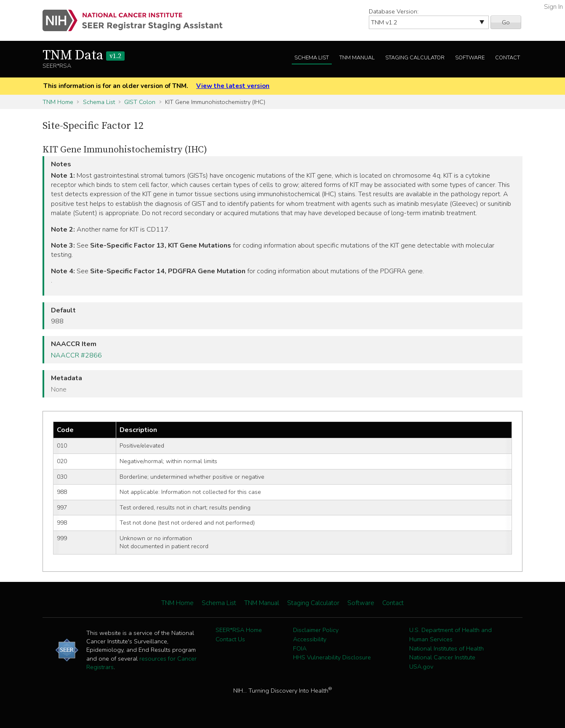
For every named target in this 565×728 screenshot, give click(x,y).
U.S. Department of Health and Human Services (450, 635)
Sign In (553, 7)
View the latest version (233, 86)
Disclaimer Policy (316, 630)
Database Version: (394, 11)
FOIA (300, 648)
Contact (508, 58)
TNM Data (84, 56)
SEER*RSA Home (239, 630)
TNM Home (58, 102)
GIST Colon (140, 102)
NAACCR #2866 (76, 355)
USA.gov (421, 667)
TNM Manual (357, 58)
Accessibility (310, 639)
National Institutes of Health (446, 648)
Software (470, 58)
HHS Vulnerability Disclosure (332, 657)
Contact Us (230, 639)
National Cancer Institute (442, 657)
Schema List (312, 58)
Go (506, 22)
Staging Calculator (415, 58)
